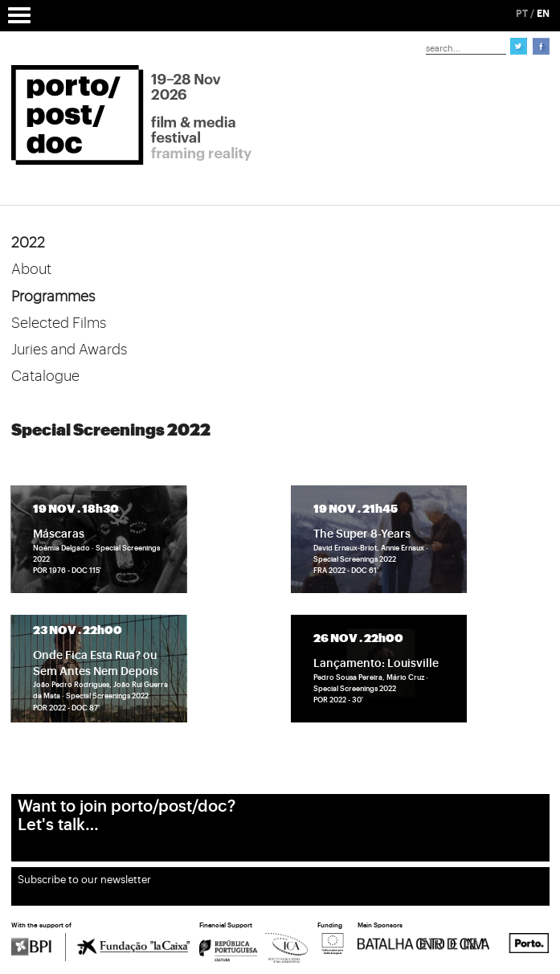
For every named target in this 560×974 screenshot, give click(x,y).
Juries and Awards (69, 350)
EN (543, 14)
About (31, 269)
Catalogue (45, 376)
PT (522, 14)
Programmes (53, 297)
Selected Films (59, 323)
